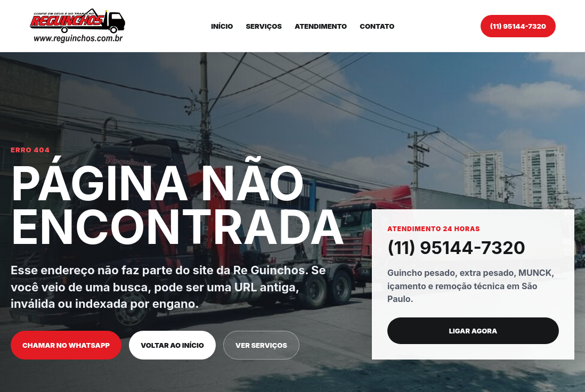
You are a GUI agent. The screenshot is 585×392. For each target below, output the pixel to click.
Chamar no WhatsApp (66, 345)
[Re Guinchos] (77, 26)
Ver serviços (261, 345)
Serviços (264, 26)
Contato (377, 26)
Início (222, 26)
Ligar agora (473, 331)
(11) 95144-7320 (518, 26)
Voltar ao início (172, 345)
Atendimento (321, 26)
